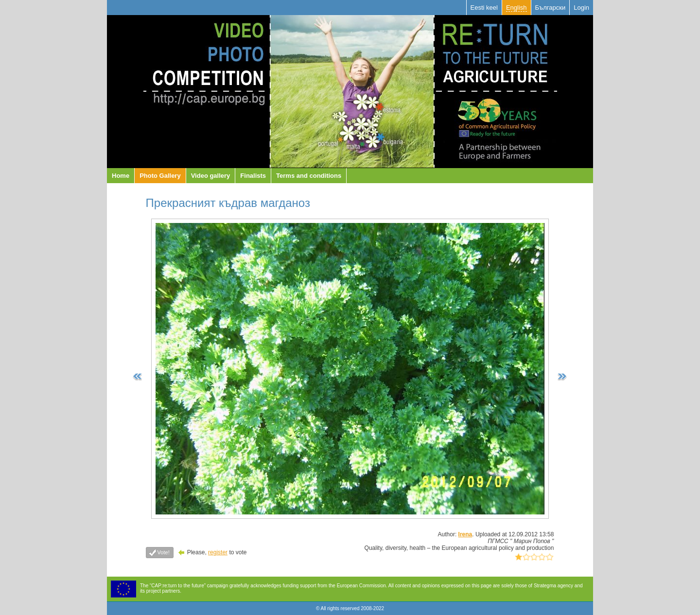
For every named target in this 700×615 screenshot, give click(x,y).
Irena (465, 534)
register (218, 552)
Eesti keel (484, 8)
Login (581, 8)
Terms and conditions (309, 176)
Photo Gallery (160, 176)
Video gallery (211, 176)
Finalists (253, 176)
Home (121, 176)
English (516, 8)
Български (551, 8)
